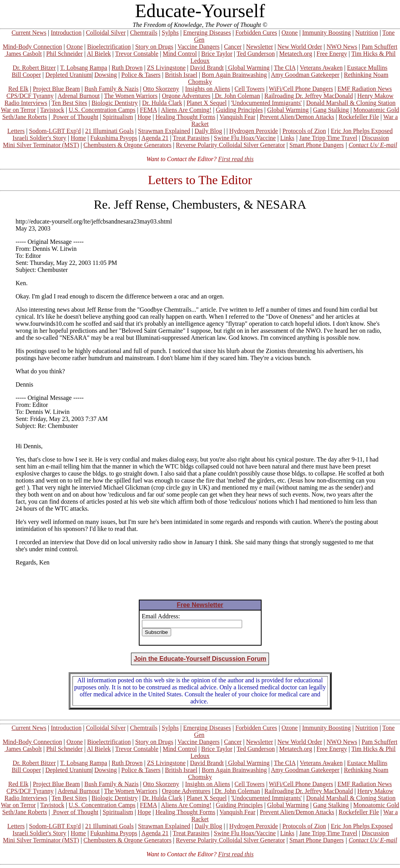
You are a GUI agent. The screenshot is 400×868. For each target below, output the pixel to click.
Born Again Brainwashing (234, 75)
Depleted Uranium (68, 75)
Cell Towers (249, 89)
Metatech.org (296, 54)
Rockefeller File (359, 117)
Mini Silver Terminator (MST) (41, 145)
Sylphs (170, 33)
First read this (236, 159)
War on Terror (18, 110)
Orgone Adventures (186, 96)
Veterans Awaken (321, 68)
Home (78, 138)
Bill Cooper (26, 75)
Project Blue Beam (56, 89)
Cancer (233, 47)
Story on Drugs (154, 47)
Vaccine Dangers (198, 47)
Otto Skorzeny (161, 89)
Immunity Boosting (327, 33)
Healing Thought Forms (185, 117)
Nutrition (367, 33)
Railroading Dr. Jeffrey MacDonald (309, 96)
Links (287, 138)
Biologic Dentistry (115, 103)
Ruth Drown (127, 68)
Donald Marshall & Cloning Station (351, 103)
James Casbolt (23, 54)
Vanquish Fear (237, 117)
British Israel (181, 75)
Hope (144, 117)
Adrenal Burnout (79, 96)
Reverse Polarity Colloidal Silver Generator (230, 145)
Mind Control (180, 54)
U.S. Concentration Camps (102, 110)
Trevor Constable (137, 54)
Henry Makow (376, 96)
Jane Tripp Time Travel (328, 138)
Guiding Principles (239, 110)
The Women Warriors (131, 96)
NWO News (342, 47)
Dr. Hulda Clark (162, 103)
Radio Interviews (26, 103)
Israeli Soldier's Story (39, 138)
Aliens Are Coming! (186, 110)
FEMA (149, 110)
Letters (16, 131)
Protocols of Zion (304, 131)
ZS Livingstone (166, 68)
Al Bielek (99, 54)
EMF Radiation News (365, 89)
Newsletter (259, 47)
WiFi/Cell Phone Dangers (301, 89)
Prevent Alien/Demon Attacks (297, 117)
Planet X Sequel (206, 103)
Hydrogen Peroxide (254, 131)
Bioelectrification (109, 47)
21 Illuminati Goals (109, 131)
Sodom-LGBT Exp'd (55, 131)
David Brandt (207, 68)
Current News (29, 33)
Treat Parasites (191, 138)
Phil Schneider (64, 54)
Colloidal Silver (106, 33)
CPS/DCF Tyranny (30, 96)
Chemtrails (143, 33)
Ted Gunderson (256, 54)
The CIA (285, 68)
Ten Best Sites (69, 103)
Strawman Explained (164, 131)
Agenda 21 (155, 138)
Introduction (66, 33)
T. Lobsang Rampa (84, 68)
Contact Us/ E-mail (373, 145)
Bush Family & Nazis (111, 89)
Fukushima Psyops (114, 138)
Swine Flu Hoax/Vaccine (245, 138)
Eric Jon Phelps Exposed (362, 131)
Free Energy (332, 54)
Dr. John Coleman (237, 96)
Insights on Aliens (208, 89)
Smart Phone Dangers (317, 145)
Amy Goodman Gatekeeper (305, 75)
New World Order (300, 47)
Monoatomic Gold (376, 110)
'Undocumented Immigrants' (266, 103)
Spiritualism (118, 117)
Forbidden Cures (256, 33)
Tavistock (52, 110)
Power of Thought (75, 117)
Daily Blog (208, 131)
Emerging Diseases (207, 33)
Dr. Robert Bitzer (34, 68)
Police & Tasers (141, 75)
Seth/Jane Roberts (25, 117)
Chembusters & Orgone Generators (127, 145)
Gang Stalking (331, 110)
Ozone (290, 33)
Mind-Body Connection (32, 47)
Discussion (375, 138)
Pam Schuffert (379, 47)
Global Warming (248, 68)
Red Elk (18, 89)
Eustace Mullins (367, 68)
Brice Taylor (217, 54)
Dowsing (106, 75)
